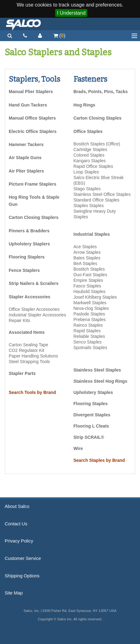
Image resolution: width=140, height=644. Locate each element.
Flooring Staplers (27, 257)
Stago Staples (87, 189)
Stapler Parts (22, 373)
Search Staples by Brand (99, 460)
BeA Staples (85, 263)
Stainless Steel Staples (97, 370)
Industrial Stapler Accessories (37, 315)
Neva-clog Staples (91, 308)
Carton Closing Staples (98, 118)
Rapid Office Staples (93, 166)
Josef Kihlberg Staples (95, 297)
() (59, 36)
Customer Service (23, 558)
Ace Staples (85, 247)
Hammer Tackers (26, 144)
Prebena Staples (90, 320)
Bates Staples (87, 258)
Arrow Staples (87, 252)
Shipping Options (22, 576)
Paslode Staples (89, 314)
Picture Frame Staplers (33, 184)
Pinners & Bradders (29, 231)
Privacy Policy (19, 541)
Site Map (14, 593)
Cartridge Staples (90, 149)
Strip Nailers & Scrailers (34, 283)
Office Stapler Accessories (34, 309)
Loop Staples (86, 172)
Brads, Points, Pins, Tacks (101, 92)
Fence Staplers (24, 270)
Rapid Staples (87, 331)
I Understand (71, 13)
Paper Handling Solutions (33, 356)
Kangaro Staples (90, 161)
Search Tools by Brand (32, 392)
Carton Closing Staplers (34, 217)
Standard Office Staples (97, 200)
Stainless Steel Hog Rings (101, 381)
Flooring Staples (91, 404)
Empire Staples (88, 280)
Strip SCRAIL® (89, 437)
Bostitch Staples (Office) (97, 144)
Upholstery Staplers (29, 244)
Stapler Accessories (29, 297)
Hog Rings (84, 105)
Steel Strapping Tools (29, 362)
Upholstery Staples (93, 392)
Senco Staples (88, 342)
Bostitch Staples (89, 269)
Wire (78, 448)
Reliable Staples (89, 336)
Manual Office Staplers (32, 118)
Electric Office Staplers (33, 131)
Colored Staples (89, 155)
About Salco (17, 506)
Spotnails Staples (90, 348)
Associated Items (27, 332)
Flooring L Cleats (91, 426)
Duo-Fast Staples (90, 275)
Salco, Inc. (23, 24)
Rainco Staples (88, 325)
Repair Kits (19, 320)
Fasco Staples (87, 286)
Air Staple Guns (25, 158)
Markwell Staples (90, 303)
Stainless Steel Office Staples (102, 194)
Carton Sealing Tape (29, 345)
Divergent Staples (92, 415)
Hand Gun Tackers (28, 105)
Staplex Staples (89, 206)
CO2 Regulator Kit (27, 350)
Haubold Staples (90, 291)
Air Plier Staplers (26, 171)
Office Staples (88, 131)
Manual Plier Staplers (31, 92)
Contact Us (16, 524)
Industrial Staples (92, 234)
